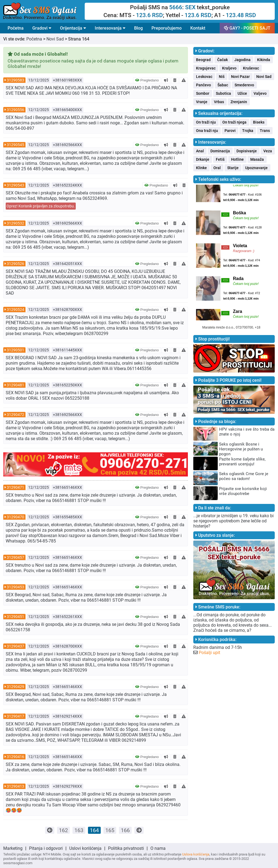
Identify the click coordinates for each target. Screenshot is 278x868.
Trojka (248, 131)
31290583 (15, 80)
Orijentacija (73, 28)
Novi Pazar (240, 77)
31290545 (15, 145)
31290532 (15, 223)
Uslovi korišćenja (85, 848)
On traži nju (206, 122)
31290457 (15, 557)
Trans (265, 131)
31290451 (15, 617)
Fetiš (220, 159)
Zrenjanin (239, 102)
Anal (200, 151)
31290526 (15, 264)
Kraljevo (229, 68)
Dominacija (220, 151)
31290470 (15, 517)
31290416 (15, 757)
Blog (138, 28)
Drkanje (203, 159)
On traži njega (234, 122)
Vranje (202, 102)
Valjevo (260, 93)
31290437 (15, 646)
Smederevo (244, 85)
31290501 (15, 350)
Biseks (259, 122)
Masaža (257, 159)
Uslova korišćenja (196, 854)
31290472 (15, 415)
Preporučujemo (167, 28)
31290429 (15, 687)
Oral (217, 168)
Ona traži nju (207, 131)
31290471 (15, 487)
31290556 (15, 110)
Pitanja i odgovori (46, 848)
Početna (16, 28)
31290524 (15, 310)
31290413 (15, 786)
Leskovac (204, 77)
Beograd (203, 60)
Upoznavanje (256, 168)
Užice (242, 93)
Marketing (13, 848)
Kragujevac (206, 68)
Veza (268, 151)
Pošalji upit (209, 653)
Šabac (223, 85)
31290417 (15, 716)
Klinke (201, 168)
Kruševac (251, 68)
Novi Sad (55, 39)
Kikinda (264, 60)
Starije (233, 168)
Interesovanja (110, 28)
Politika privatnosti (126, 848)
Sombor (203, 93)
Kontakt (198, 28)
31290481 (15, 385)
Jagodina (242, 60)
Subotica (223, 93)
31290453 (15, 587)
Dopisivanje (247, 151)
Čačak (222, 60)
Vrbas (219, 102)
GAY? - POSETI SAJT (247, 28)
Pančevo (203, 85)
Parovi (230, 131)
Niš (222, 77)
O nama (158, 848)
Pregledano (147, 80)
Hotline (237, 159)
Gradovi (42, 28)
